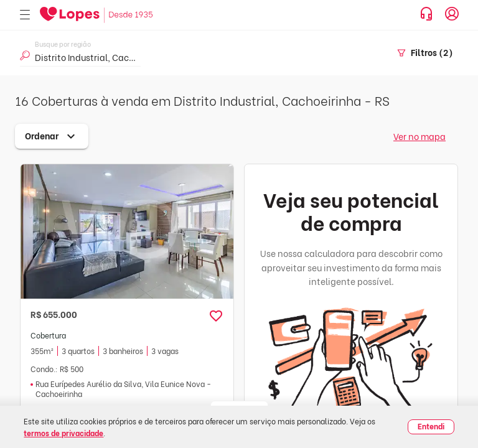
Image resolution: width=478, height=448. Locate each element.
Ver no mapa (419, 136)
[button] (216, 316)
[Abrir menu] (25, 15)
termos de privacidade (63, 433)
